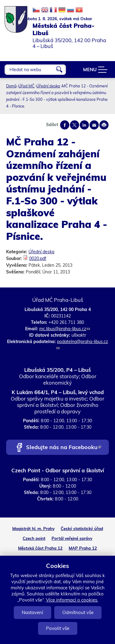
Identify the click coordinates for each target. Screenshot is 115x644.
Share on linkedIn (84, 125)
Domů (11, 86)
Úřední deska (48, 86)
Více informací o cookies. (72, 600)
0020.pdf (38, 258)
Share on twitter (75, 125)
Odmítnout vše (78, 612)
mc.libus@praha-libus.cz (65, 329)
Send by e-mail (94, 125)
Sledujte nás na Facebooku (64, 448)
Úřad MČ (27, 86)
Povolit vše (58, 628)
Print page (104, 125)
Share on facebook (65, 125)
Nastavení (33, 612)
